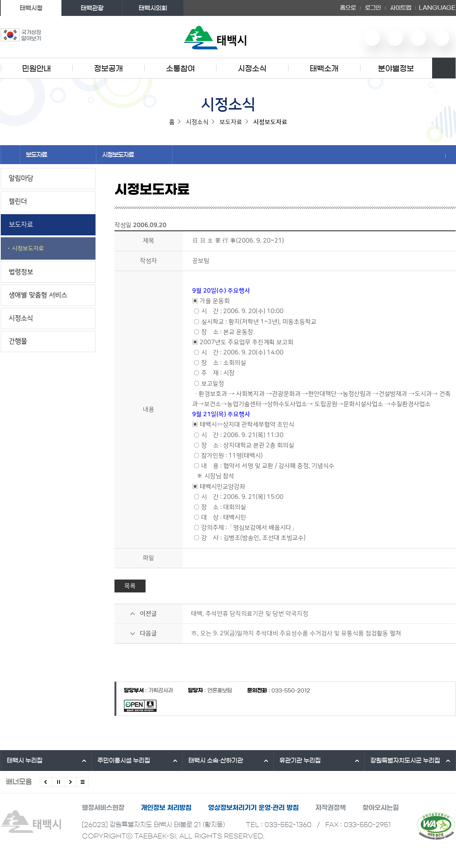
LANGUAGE (437, 8)
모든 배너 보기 (82, 782)
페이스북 (441, 38)
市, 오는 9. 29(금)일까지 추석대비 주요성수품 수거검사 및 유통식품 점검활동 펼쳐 (296, 633)
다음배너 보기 (70, 782)
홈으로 (348, 8)
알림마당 (21, 179)
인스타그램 (418, 38)
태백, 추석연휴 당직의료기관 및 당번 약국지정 (250, 614)
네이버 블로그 (395, 38)
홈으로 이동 (10, 155)
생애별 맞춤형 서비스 (38, 295)
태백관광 (92, 8)
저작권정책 (331, 808)
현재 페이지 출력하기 (451, 155)
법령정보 (21, 272)
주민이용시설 (124, 760)
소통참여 (180, 69)
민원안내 (36, 69)
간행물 (18, 342)
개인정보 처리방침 (166, 808)
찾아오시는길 (381, 808)
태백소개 (324, 69)
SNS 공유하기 (440, 155)
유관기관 (300, 760)
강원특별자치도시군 (405, 760)
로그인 (373, 8)
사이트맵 (401, 8)
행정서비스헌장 (103, 808)
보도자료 (58, 155)
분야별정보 (396, 69)
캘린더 (18, 202)
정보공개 (108, 69)
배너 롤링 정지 (58, 782)
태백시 (25, 760)
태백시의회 (153, 8)
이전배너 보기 (46, 782)
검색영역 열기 (444, 68)
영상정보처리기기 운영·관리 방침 (253, 808)
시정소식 (252, 69)
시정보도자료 (134, 155)
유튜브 (372, 38)
